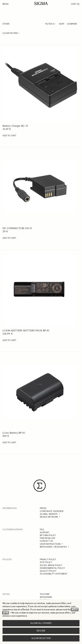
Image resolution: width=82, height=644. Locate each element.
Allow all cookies (41, 623)
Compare (72, 24)
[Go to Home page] (41, 3)
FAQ (42, 530)
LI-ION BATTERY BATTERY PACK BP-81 (26, 331)
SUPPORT (45, 533)
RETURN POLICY (48, 535)
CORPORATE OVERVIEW (52, 511)
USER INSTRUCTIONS (50, 544)
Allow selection (41, 638)
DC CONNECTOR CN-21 (17, 228)
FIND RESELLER (47, 538)
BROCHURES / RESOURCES (53, 547)
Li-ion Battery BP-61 (14, 433)
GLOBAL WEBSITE (49, 514)
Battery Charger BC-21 (15, 126)
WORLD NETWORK (49, 517)
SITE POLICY (46, 562)
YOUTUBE (45, 594)
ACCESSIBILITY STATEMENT (54, 574)
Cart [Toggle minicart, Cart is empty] (75, 4)
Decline (41, 631)
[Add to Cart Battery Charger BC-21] (9, 136)
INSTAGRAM (46, 597)
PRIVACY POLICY (48, 559)
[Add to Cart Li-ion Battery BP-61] (9, 443)
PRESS (43, 508)
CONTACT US (46, 541)
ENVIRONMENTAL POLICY (52, 568)
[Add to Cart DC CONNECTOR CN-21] (9, 238)
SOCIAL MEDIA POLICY (51, 565)
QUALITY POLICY (48, 571)
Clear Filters (11, 33)
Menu (6, 4)
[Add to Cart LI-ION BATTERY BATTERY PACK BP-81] (9, 340)
